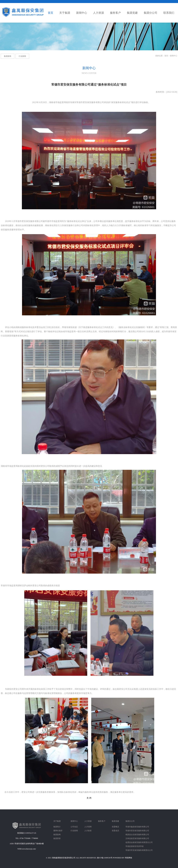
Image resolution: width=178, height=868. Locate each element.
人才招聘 (88, 827)
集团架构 (57, 835)
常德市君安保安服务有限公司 (137, 831)
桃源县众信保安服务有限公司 (137, 835)
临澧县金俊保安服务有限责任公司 (139, 842)
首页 (166, 56)
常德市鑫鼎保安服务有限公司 (137, 827)
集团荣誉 (57, 838)
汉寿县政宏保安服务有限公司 (137, 838)
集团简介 (57, 827)
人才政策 (88, 831)
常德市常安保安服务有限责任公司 (139, 850)
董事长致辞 (58, 831)
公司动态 (74, 827)
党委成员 (115, 831)
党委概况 (115, 827)
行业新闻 (74, 831)
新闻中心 (174, 56)
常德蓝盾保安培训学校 (135, 846)
